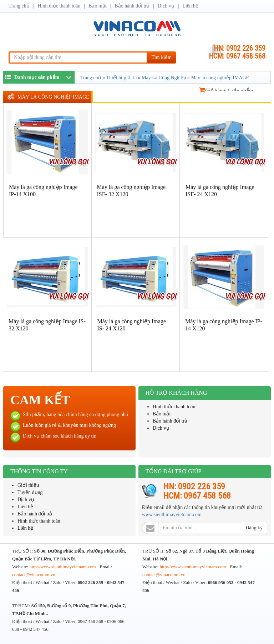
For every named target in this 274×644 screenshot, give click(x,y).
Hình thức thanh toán (59, 6)
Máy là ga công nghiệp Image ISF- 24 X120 (220, 191)
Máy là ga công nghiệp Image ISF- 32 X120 (131, 191)
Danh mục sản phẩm (32, 77)
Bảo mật (98, 6)
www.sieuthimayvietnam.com (172, 515)
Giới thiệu (28, 485)
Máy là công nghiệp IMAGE (53, 97)
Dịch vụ (166, 6)
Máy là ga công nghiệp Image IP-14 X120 (224, 325)
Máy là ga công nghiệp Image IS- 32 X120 (47, 325)
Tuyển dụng (30, 492)
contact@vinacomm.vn (34, 575)
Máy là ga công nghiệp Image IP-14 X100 (43, 191)
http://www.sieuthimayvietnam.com (63, 567)
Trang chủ (19, 6)
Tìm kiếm (161, 57)
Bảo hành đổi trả (132, 6)
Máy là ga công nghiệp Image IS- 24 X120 (132, 325)
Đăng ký (254, 528)
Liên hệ (190, 6)
